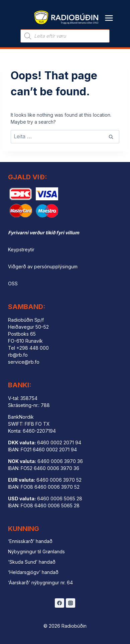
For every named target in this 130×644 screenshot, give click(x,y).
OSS (13, 283)
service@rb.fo (24, 362)
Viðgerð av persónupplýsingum (43, 266)
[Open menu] (109, 14)
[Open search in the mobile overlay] (65, 36)
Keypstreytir (21, 249)
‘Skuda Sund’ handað (32, 562)
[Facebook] (59, 603)
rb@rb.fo (18, 355)
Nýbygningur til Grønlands (36, 551)
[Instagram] (71, 603)
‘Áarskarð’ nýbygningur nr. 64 (40, 582)
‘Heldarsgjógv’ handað (33, 572)
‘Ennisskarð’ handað (30, 541)
